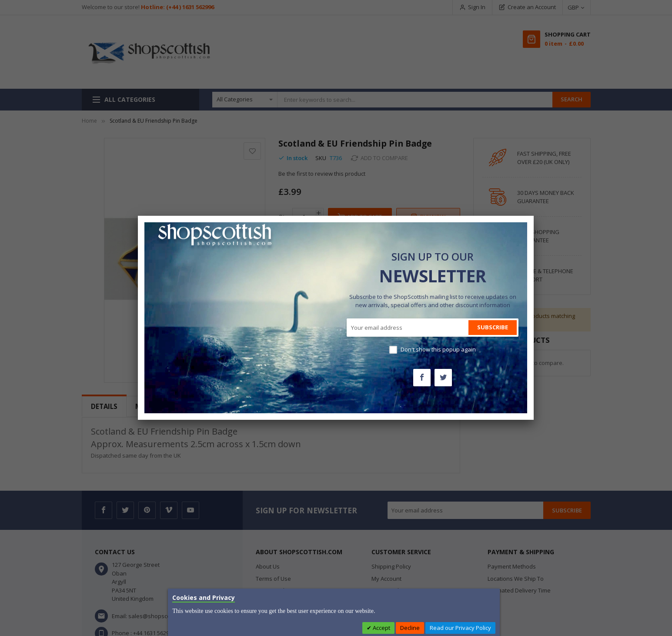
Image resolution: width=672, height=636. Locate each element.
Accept (381, 628)
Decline (410, 628)
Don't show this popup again (438, 349)
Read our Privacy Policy (460, 628)
